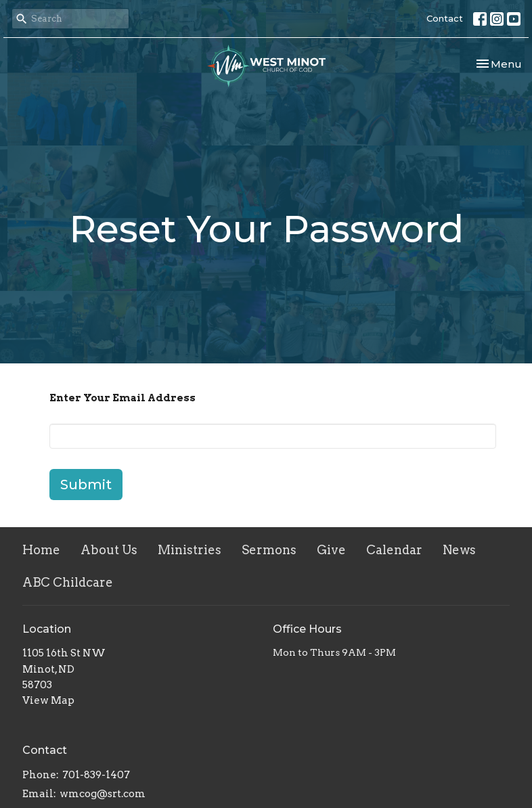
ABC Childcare (68, 582)
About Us (109, 550)
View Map (48, 700)
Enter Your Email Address (123, 398)
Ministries (190, 550)
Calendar (394, 550)
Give (331, 550)
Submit (86, 485)
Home (41, 550)
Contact (445, 18)
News (459, 550)
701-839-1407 (96, 775)
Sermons (269, 550)
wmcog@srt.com (103, 794)
